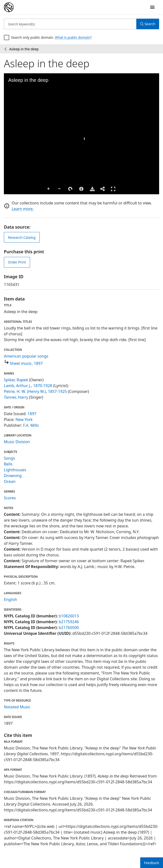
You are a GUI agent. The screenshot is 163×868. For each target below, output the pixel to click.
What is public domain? (73, 37)
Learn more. (23, 209)
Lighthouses (15, 470)
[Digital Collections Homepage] (9, 7)
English (10, 599)
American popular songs (26, 356)
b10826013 (69, 616)
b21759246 (69, 622)
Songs (9, 458)
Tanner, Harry (16, 397)
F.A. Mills (31, 425)
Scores (10, 498)
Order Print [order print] (17, 262)
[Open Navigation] (152, 7)
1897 (32, 414)
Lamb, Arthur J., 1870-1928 (28, 386)
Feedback (152, 863)
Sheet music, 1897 (26, 363)
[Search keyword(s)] (70, 24)
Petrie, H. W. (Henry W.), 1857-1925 (35, 391)
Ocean (10, 481)
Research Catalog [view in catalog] (22, 237)
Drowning (13, 476)
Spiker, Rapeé (16, 380)
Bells (8, 464)
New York (24, 419)
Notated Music (17, 707)
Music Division (17, 442)
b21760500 (69, 628)
